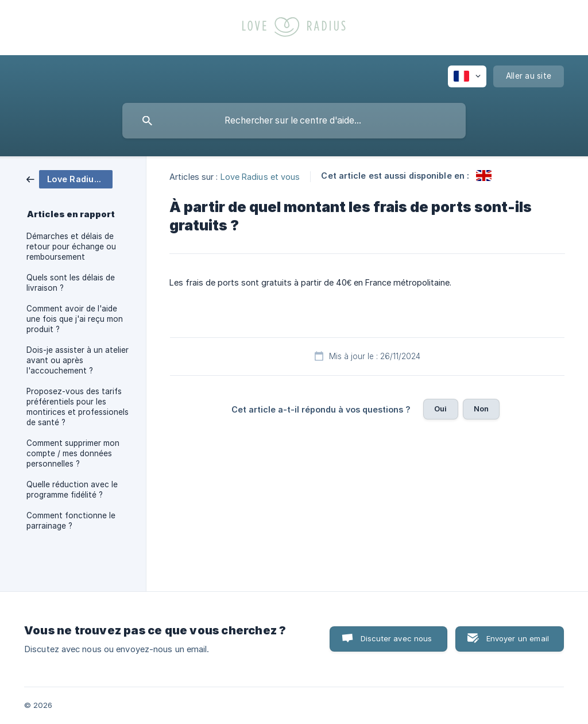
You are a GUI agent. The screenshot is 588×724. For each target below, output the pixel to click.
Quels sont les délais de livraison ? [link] (71, 283)
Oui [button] (440, 409)
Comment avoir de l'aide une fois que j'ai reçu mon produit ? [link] (75, 319)
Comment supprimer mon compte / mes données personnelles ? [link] (73, 453)
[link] (69, 178)
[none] (467, 76)
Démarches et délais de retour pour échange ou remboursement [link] (71, 247)
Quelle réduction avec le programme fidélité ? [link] (72, 490)
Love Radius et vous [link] (260, 176)
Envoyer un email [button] (518, 638)
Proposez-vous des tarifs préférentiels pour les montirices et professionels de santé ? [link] (78, 407)
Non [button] (481, 409)
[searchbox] (294, 121)
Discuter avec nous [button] (396, 638)
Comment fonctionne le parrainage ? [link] (71, 521)
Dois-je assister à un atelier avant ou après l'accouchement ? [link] (78, 360)
